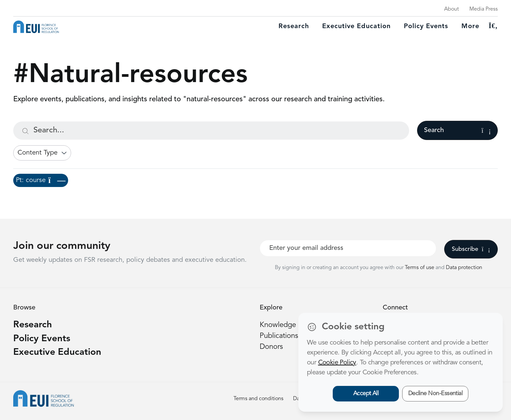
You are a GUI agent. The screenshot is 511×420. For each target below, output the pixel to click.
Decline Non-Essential (435, 394)
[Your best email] (348, 248)
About (451, 9)
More (470, 26)
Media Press (484, 9)
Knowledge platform (292, 325)
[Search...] (211, 131)
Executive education (356, 26)
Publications (279, 336)
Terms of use (420, 268)
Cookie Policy (337, 363)
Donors (271, 347)
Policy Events (426, 26)
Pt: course (41, 180)
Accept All (366, 394)
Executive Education (57, 352)
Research (294, 26)
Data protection (464, 268)
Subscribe (471, 249)
